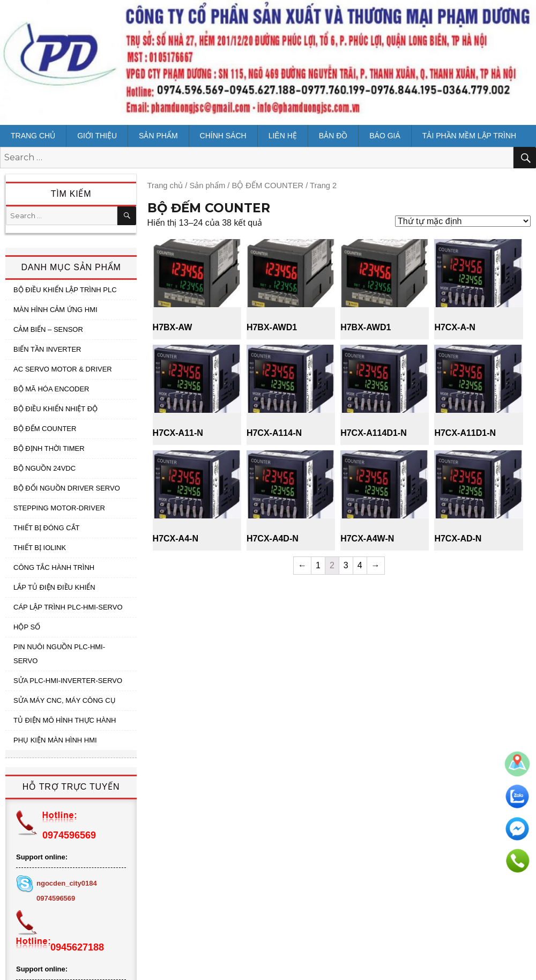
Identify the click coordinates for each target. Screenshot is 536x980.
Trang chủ (33, 136)
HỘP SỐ (27, 627)
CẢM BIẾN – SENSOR (48, 329)
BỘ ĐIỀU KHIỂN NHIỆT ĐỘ (55, 409)
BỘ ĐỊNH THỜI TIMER (49, 448)
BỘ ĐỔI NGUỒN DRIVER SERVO (67, 488)
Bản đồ (333, 136)
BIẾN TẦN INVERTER (47, 349)
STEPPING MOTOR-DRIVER (59, 508)
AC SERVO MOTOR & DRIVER (63, 369)
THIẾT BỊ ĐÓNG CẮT (46, 528)
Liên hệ (283, 136)
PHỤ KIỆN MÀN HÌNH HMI (55, 740)
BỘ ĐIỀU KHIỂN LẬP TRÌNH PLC (65, 290)
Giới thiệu (97, 136)
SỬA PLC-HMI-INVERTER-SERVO (68, 681)
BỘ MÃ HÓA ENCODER (51, 389)
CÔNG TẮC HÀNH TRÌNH (54, 567)
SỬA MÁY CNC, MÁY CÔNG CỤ (65, 700)
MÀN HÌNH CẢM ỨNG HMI (55, 310)
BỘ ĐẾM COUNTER (45, 429)
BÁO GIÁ (385, 136)
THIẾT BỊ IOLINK (40, 548)
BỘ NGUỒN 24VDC (44, 468)
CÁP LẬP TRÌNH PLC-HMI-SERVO (68, 607)
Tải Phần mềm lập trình (469, 136)
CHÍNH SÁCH (223, 136)
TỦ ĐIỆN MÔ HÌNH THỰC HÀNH (65, 720)
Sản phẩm (158, 136)
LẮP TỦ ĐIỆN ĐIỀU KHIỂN (54, 587)
